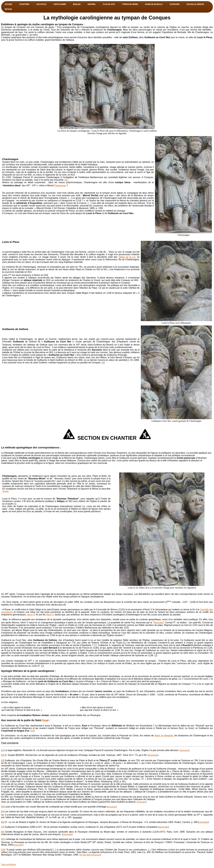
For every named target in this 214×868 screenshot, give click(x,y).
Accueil (8, 4)
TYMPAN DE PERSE (130, 4)
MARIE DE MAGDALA (154, 4)
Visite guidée (60, 4)
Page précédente (10, 743)
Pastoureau (60, 185)
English (77, 4)
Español (92, 4)
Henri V (50, 615)
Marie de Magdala (164, 736)
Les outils (41, 4)
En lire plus (85, 855)
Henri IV (31, 615)
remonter (185, 750)
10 (33, 731)
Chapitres (24, 4)
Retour (8, 9)
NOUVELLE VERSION (195, 4)
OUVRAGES (175, 4)
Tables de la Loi (127, 257)
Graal (45, 720)
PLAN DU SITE (109, 4)
